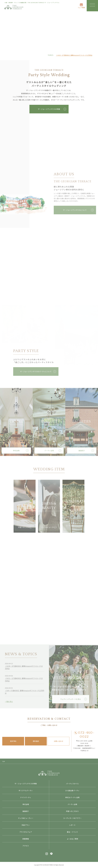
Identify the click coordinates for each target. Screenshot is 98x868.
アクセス (26, 846)
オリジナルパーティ (26, 790)
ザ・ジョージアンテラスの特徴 (49, 109)
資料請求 (36, 741)
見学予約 (13, 741)
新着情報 (26, 839)
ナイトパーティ (26, 797)
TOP (4, 761)
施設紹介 (26, 811)
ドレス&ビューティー (26, 818)
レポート (72, 825)
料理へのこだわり (72, 811)
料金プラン (26, 825)
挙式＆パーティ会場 (72, 797)
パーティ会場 (72, 804)
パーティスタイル (72, 784)
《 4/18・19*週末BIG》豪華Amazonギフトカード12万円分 (74, 55)
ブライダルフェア (26, 832)
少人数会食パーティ (72, 790)
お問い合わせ (59, 741)
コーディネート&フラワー (72, 818)
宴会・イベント (72, 832)
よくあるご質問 (72, 839)
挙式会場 (26, 804)
